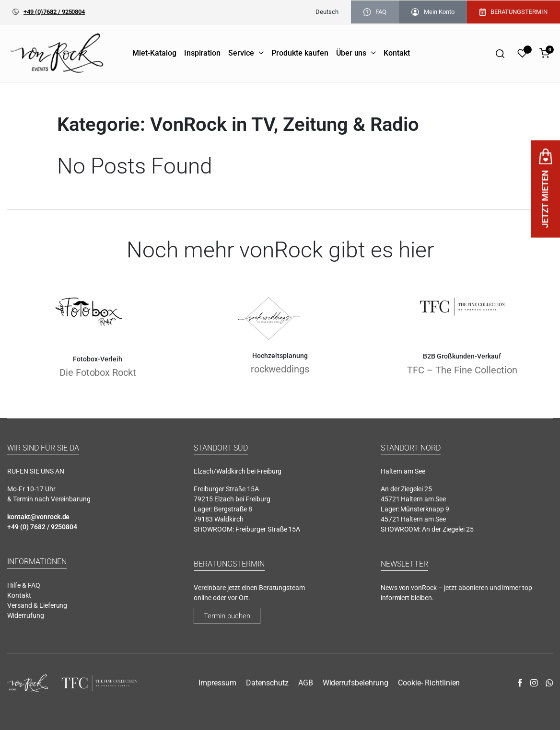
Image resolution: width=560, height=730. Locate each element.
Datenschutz (267, 683)
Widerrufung (26, 615)
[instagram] (534, 683)
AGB (306, 683)
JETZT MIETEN (545, 189)
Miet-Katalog (154, 53)
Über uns (351, 53)
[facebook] (520, 683)
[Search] (500, 53)
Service (241, 53)
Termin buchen (227, 616)
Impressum (217, 683)
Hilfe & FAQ (24, 585)
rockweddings (280, 369)
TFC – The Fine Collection (462, 370)
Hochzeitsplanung (280, 356)
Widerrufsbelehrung (356, 683)
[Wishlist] (522, 53)
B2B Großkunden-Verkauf (462, 356)
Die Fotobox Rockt (98, 372)
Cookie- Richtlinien (429, 683)
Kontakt (397, 53)
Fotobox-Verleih (98, 359)
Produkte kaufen (300, 53)
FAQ (375, 12)
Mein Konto (433, 12)
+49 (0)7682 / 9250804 (54, 12)
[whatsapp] (549, 683)
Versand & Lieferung (37, 605)
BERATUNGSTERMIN (513, 12)
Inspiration (203, 53)
